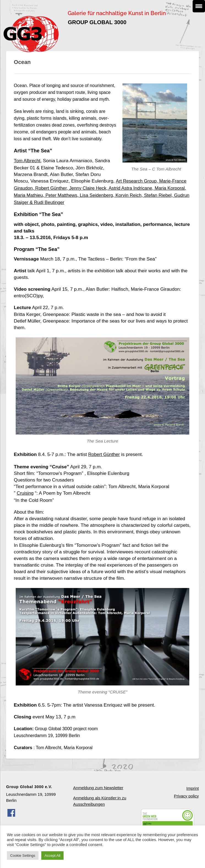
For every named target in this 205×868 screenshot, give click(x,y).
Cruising (25, 490)
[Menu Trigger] (199, 6)
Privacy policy (186, 792)
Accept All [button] (52, 856)
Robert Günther (105, 452)
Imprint (192, 785)
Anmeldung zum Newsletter (98, 784)
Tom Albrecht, (28, 161)
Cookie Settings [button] (23, 856)
